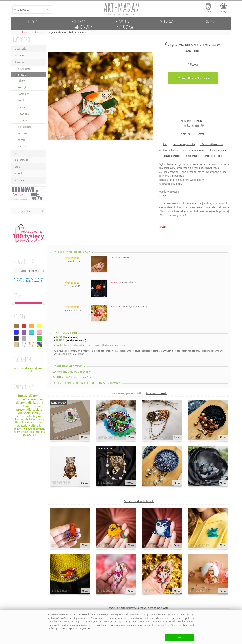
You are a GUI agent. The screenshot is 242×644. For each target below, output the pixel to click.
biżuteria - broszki (157, 393)
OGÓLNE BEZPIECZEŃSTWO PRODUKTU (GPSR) (87, 383)
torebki (19, 174)
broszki (201, 134)
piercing (23, 147)
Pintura (198, 121)
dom (18, 153)
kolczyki (23, 87)
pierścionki (24, 127)
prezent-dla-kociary (194, 150)
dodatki (19, 55)
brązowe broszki (213, 156)
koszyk (224, 12)
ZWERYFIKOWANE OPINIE (73, 252)
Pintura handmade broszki (139, 501)
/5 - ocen (191, 126)
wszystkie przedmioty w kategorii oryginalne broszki (139, 608)
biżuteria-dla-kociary (211, 144)
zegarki (22, 140)
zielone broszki (172, 156)
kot (165, 144)
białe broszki (192, 156)
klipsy (21, 81)
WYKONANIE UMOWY (72, 372)
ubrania (19, 180)
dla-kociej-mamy (218, 150)
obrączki (23, 120)
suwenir (38, 281)
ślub (17, 167)
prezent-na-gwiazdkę (183, 144)
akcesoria (21, 49)
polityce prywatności (81, 629)
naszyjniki (24, 114)
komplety (23, 94)
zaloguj (208, 12)
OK (180, 638)
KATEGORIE (22, 40)
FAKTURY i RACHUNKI (72, 377)
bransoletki (25, 69)
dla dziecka (22, 160)
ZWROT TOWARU (69, 366)
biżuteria (20, 62)
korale (22, 101)
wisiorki (22, 133)
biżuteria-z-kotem (168, 150)
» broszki (21, 75)
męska (22, 107)
